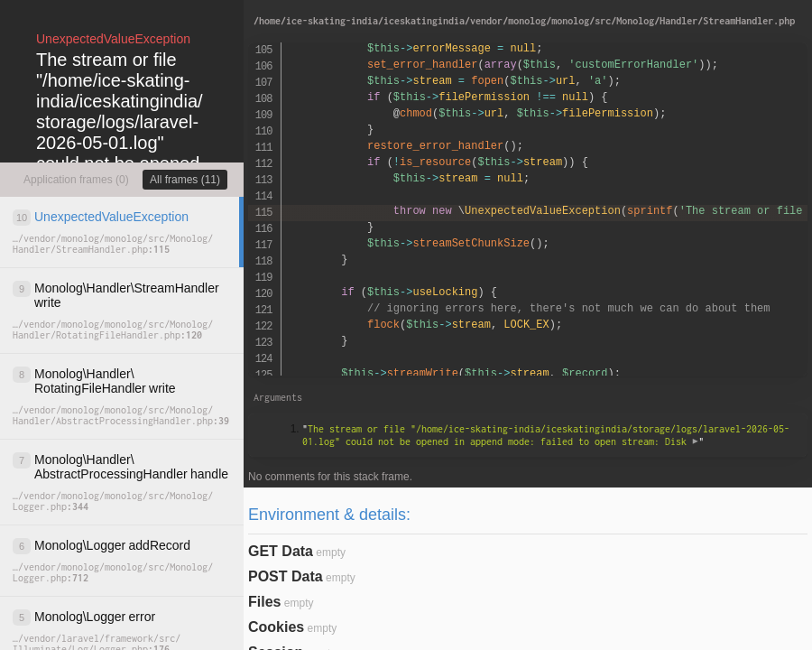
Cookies (276, 627)
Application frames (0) (76, 180)
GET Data (281, 551)
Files (264, 602)
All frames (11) (185, 180)
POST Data (286, 576)
